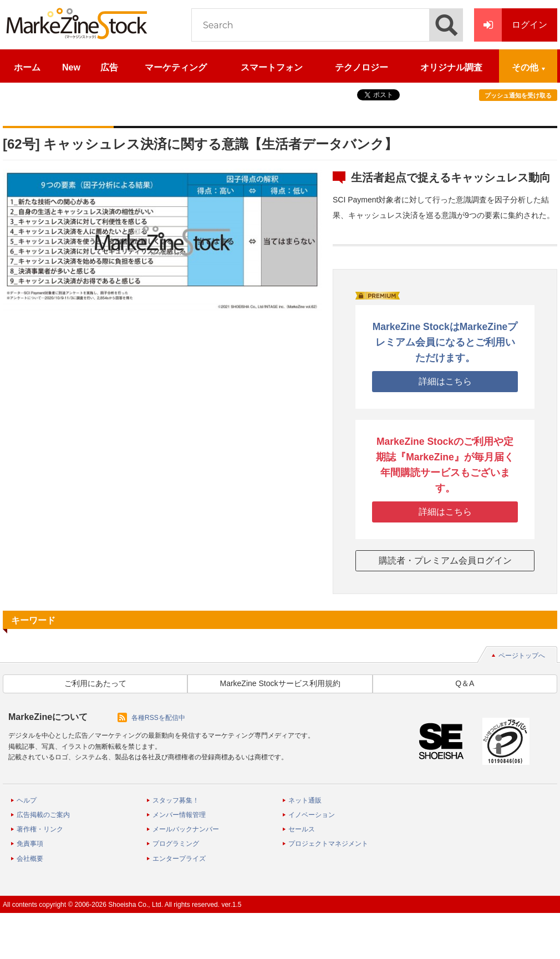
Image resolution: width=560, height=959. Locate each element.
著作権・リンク (40, 829)
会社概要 (30, 859)
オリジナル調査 (451, 67)
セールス (302, 829)
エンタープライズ (179, 859)
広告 (109, 67)
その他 (525, 67)
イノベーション (312, 815)
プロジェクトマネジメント (328, 844)
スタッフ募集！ (176, 800)
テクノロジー (362, 67)
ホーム (27, 67)
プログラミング (176, 844)
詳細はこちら (445, 381)
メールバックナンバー (186, 829)
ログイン (511, 25)
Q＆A (465, 683)
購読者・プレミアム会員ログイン (445, 560)
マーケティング (176, 67)
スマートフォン (272, 67)
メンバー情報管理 (179, 815)
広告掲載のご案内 (43, 815)
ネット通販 (305, 800)
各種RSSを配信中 (158, 718)
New (71, 67)
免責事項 (30, 844)
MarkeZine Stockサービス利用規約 (280, 683)
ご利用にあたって (95, 683)
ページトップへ (522, 656)
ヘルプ (27, 800)
